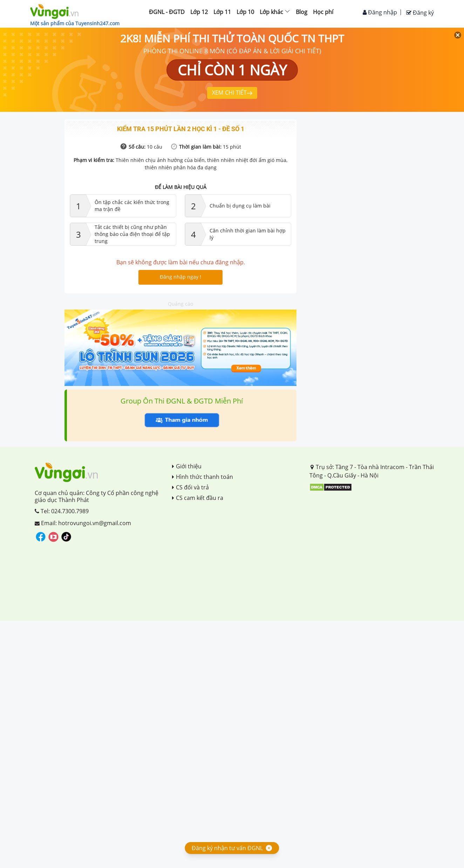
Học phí (323, 12)
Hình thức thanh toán (203, 477)
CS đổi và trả (190, 487)
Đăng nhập (380, 12)
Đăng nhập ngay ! (180, 277)
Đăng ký (420, 13)
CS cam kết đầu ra (198, 498)
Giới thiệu (187, 466)
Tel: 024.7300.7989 (62, 511)
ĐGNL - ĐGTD (167, 12)
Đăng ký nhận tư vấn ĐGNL (227, 848)
